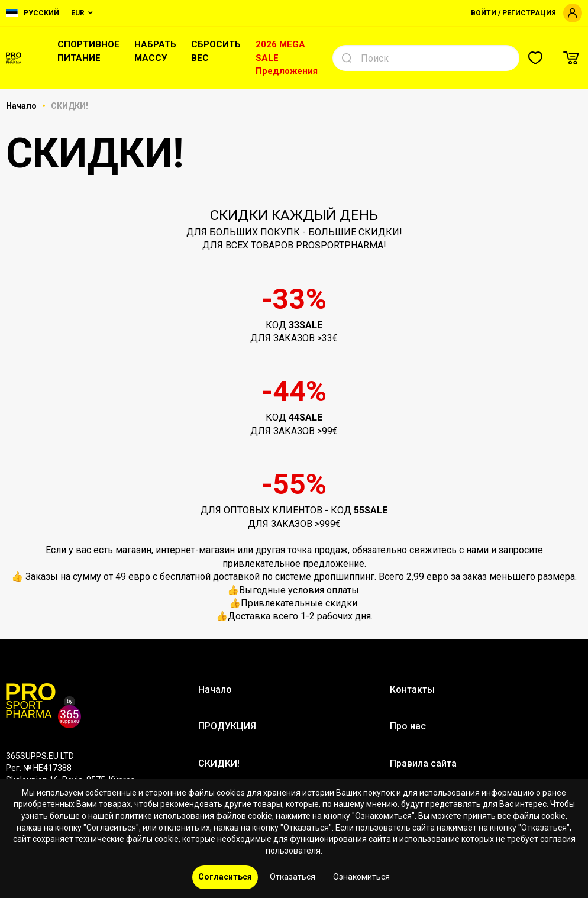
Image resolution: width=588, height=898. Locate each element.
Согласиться (225, 877)
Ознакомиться (361, 877)
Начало (22, 106)
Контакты (412, 689)
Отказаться (293, 877)
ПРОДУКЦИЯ (227, 726)
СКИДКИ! (219, 763)
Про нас (408, 726)
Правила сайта (423, 763)
